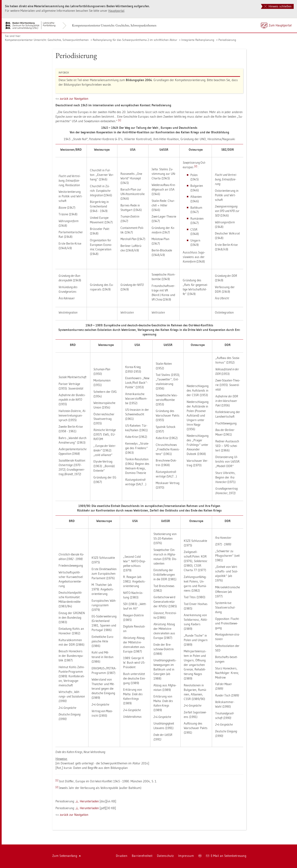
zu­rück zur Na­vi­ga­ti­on (74, 99)
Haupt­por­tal (116, 11)
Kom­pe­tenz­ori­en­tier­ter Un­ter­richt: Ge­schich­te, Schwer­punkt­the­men (114, 25)
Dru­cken (122, 856)
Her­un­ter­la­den (89, 801)
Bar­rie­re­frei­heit (142, 856)
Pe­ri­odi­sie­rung (227, 40)
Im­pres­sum (186, 856)
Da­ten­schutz (165, 856)
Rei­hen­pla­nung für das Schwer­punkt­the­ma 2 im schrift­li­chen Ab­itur (135, 40)
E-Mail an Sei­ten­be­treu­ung (226, 856)
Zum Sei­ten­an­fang (67, 856)
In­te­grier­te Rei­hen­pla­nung (198, 40)
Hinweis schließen (278, 6)
